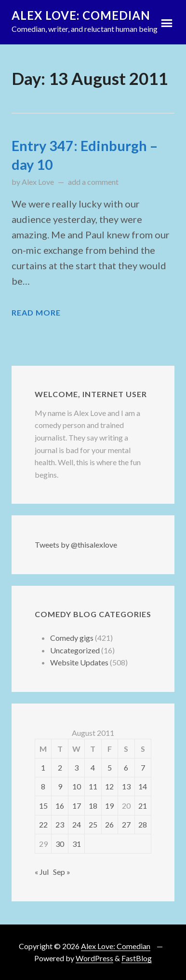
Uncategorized (75, 650)
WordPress (94, 958)
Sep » (62, 872)
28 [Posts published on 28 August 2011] (143, 824)
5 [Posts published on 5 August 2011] (110, 767)
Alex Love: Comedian (81, 15)
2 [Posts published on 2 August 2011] (60, 767)
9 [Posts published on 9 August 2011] (60, 786)
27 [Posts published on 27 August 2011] (126, 824)
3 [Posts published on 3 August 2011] (76, 767)
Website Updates (79, 662)
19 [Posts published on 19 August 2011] (109, 806)
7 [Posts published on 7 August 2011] (143, 767)
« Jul (42, 872)
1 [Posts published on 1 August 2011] (43, 767)
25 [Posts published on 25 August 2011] (93, 824)
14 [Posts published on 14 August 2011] (143, 786)
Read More (36, 312)
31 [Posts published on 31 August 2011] (77, 844)
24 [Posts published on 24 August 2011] (77, 824)
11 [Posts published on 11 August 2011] (93, 786)
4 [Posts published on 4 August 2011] (93, 767)
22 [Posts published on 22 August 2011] (43, 824)
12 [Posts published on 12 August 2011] (109, 786)
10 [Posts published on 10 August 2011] (77, 786)
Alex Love (38, 182)
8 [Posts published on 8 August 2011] (43, 786)
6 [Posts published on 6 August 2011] (126, 767)
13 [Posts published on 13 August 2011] (126, 786)
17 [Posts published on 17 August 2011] (77, 806)
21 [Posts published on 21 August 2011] (143, 806)
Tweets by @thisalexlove (76, 545)
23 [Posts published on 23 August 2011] (60, 824)
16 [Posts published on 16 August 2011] (60, 806)
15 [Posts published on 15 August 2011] (43, 806)
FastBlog (137, 958)
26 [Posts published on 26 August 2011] (109, 824)
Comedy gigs (72, 638)
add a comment (93, 182)
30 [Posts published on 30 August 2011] (60, 844)
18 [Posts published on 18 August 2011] (93, 806)
